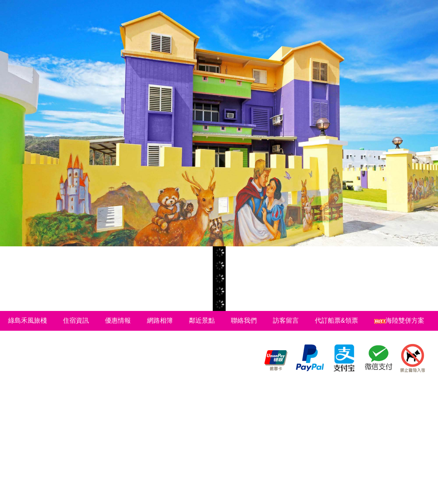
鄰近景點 (202, 320)
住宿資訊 (76, 320)
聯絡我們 (244, 320)
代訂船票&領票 (336, 320)
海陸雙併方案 (399, 320)
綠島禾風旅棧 (27, 320)
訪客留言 (286, 320)
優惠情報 (118, 320)
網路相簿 (160, 320)
